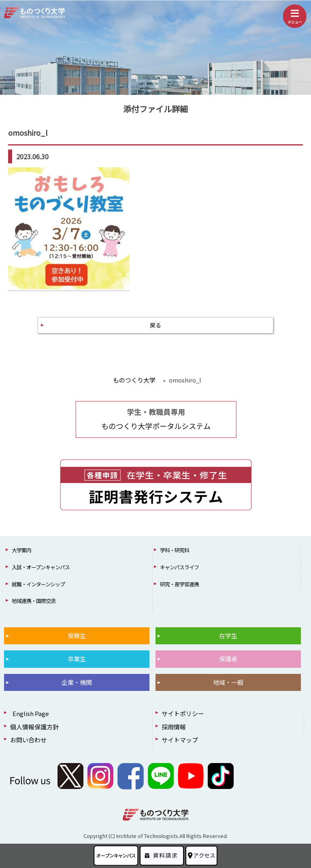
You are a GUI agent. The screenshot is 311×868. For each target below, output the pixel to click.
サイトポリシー (183, 713)
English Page (30, 713)
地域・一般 (228, 682)
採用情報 (174, 727)
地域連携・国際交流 (34, 601)
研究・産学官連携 (179, 584)
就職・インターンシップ (38, 584)
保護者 (228, 659)
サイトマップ (180, 740)
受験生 (77, 636)
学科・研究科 (175, 550)
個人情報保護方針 (34, 727)
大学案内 (21, 550)
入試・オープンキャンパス (41, 567)
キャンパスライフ (179, 567)
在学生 (228, 636)
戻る (155, 325)
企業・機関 (77, 682)
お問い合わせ (28, 740)
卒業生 (77, 659)
